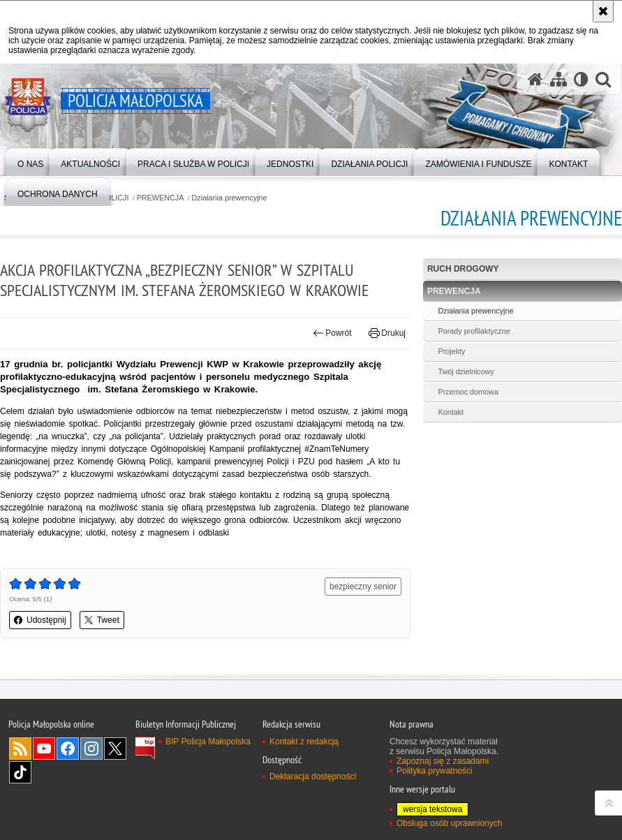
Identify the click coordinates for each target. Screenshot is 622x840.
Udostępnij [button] (40, 620)
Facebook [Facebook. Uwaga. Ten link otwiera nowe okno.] (68, 749)
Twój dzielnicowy (466, 371)
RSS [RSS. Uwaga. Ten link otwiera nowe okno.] (20, 749)
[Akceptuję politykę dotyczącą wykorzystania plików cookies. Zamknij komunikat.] (603, 11)
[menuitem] (30, 161)
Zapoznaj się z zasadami (443, 761)
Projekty (451, 351)
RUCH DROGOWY (463, 269)
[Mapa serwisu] (558, 79)
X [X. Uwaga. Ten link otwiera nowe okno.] (115, 749)
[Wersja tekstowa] (581, 79)
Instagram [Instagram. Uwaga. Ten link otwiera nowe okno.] (91, 749)
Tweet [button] (102, 620)
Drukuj (387, 333)
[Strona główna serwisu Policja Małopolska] (535, 79)
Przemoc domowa (468, 392)
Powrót (332, 333)
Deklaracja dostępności (313, 776)
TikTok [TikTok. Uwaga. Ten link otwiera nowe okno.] (20, 772)
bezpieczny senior (363, 587)
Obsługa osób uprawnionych (449, 823)
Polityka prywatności (435, 771)
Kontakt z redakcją (304, 742)
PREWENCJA (161, 198)
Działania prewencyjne (230, 198)
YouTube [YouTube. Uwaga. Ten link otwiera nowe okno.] (44, 749)
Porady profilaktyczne (474, 331)
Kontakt (451, 412)
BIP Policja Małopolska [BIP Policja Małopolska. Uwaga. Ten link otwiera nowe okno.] (208, 742)
